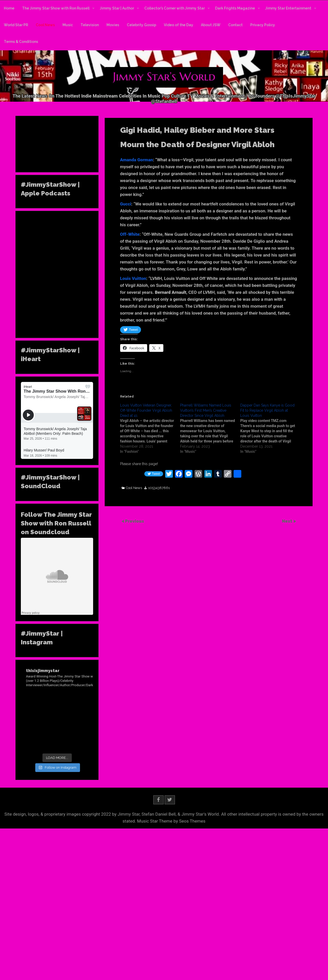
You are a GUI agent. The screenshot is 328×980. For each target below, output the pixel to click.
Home (9, 8)
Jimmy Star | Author (117, 8)
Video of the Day (179, 25)
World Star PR (16, 25)
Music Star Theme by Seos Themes (171, 821)
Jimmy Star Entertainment (288, 8)
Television (90, 25)
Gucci (126, 204)
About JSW (211, 25)
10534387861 (159, 488)
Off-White (130, 234)
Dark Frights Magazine (235, 8)
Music (68, 25)
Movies (113, 25)
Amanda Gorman (137, 160)
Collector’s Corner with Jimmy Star (175, 8)
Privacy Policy (263, 25)
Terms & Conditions (21, 42)
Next (288, 521)
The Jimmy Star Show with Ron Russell (56, 8)
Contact (235, 25)
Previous (135, 521)
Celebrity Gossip (141, 25)
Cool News (45, 25)
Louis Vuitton (133, 278)
